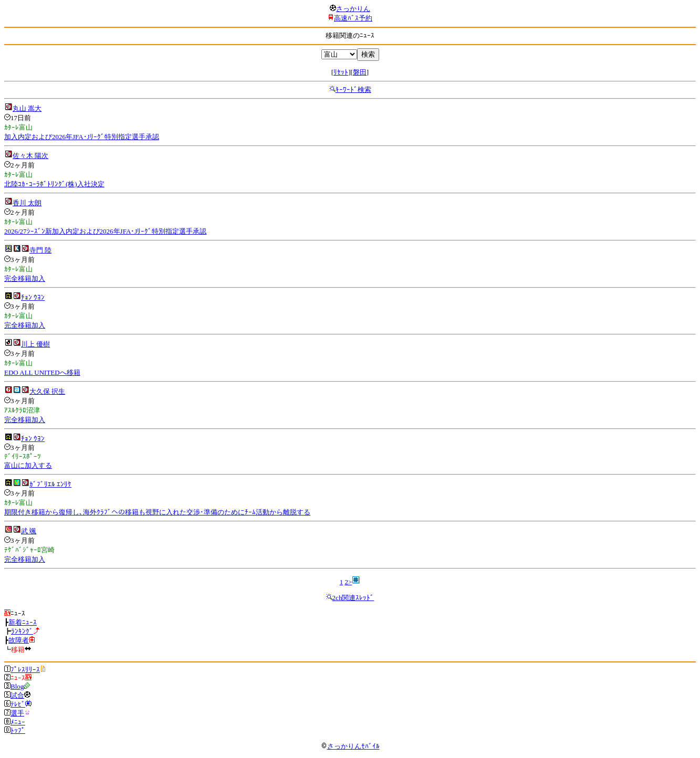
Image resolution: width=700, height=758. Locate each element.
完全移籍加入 (25, 278)
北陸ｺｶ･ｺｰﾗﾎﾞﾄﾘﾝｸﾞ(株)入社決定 (54, 184)
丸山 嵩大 (27, 108)
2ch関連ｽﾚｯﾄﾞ (353, 598)
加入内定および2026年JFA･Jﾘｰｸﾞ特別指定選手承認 (82, 137)
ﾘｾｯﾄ (341, 72)
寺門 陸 (40, 250)
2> (348, 582)
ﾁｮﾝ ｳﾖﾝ (33, 297)
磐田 (360, 72)
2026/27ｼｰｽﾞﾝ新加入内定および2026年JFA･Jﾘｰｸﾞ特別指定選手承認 (105, 231)
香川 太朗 (27, 203)
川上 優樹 (35, 344)
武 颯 (29, 531)
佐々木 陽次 (30, 156)
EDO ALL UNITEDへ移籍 (42, 372)
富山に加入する (28, 465)
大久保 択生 (47, 391)
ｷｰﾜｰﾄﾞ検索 (353, 90)
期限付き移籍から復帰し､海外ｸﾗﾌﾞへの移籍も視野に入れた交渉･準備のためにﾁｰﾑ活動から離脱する (157, 512)
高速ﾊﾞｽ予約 (353, 18)
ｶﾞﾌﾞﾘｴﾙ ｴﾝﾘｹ (50, 484)
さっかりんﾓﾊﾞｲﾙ (350, 746)
